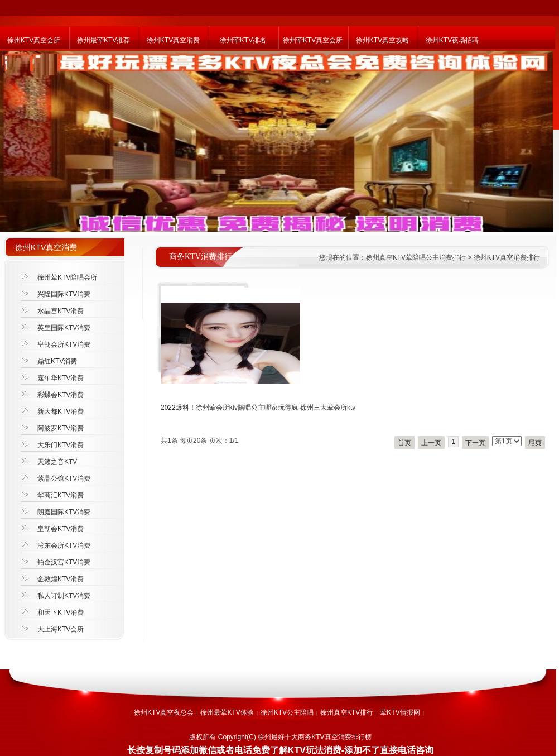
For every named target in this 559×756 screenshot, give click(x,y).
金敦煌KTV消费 (61, 579)
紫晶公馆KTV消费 (64, 479)
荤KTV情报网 (400, 712)
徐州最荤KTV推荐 (103, 40)
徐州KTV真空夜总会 (164, 712)
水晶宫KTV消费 (61, 311)
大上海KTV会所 (61, 629)
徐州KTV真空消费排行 (507, 257)
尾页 (535, 443)
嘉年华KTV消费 (61, 378)
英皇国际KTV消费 (64, 328)
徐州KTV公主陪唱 (287, 712)
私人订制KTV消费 (64, 596)
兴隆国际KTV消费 (64, 294)
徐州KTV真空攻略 (382, 40)
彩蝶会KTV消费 (61, 395)
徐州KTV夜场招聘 (452, 40)
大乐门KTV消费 (61, 445)
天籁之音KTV (57, 462)
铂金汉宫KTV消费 (64, 562)
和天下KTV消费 (61, 613)
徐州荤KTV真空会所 (313, 40)
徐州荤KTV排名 (243, 40)
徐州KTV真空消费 (173, 40)
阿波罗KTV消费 (61, 428)
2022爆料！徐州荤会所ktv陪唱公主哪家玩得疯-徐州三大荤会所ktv (258, 408)
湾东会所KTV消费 (64, 546)
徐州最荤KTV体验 (227, 712)
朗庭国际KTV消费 (64, 512)
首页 (404, 443)
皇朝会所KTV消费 (64, 344)
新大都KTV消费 (61, 412)
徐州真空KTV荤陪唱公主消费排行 (416, 257)
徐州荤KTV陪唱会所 (67, 277)
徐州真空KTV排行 (347, 712)
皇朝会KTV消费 (61, 529)
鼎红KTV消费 (57, 361)
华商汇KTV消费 (61, 495)
